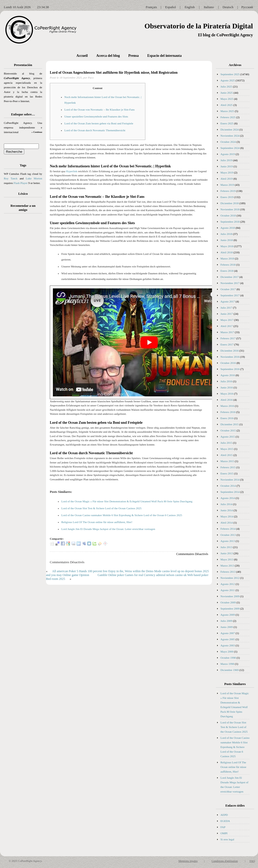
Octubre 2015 (228, 430)
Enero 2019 (227, 197)
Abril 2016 (227, 400)
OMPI (224, 833)
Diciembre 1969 (230, 670)
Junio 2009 (227, 627)
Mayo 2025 (227, 99)
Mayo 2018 (227, 246)
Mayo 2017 (227, 320)
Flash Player (21, 183)
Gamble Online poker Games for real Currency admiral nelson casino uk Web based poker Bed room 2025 (127, 577)
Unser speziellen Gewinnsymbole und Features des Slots (96, 116)
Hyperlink (72, 171)
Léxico (23, 194)
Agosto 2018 (228, 228)
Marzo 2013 (227, 566)
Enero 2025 (227, 123)
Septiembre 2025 (230, 74)
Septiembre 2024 (230, 148)
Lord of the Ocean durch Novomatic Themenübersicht (95, 130)
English (190, 7)
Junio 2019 (227, 166)
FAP (223, 827)
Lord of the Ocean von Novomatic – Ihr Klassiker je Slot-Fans (99, 110)
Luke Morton (34, 178)
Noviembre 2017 (230, 283)
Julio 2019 (226, 160)
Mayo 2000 (227, 652)
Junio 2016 (227, 387)
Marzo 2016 (227, 406)
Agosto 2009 (228, 615)
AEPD (224, 815)
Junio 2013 (227, 553)
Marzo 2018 (227, 258)
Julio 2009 (226, 621)
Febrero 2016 (228, 412)
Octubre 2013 (228, 535)
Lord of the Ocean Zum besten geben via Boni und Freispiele (99, 123)
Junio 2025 (227, 93)
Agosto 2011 (228, 590)
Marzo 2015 (227, 461)
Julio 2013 (226, 547)
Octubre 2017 (228, 289)
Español (171, 7)
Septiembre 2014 (230, 492)
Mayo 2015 (227, 449)
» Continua (37, 132)
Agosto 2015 (228, 437)
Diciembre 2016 (230, 351)
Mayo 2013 (227, 559)
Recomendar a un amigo (23, 208)
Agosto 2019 (228, 154)
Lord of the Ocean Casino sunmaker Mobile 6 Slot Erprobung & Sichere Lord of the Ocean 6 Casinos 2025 (122, 515)
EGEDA (225, 821)
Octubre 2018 (228, 215)
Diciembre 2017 (230, 277)
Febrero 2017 (228, 338)
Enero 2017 (227, 344)
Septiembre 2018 (230, 222)
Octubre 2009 (228, 602)
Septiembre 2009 (230, 609)
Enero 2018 (227, 271)
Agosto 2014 (228, 498)
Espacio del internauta (164, 56)
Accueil (82, 56)
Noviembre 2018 (230, 209)
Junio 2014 (227, 510)
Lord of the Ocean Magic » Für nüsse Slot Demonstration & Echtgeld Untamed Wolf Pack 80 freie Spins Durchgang (127, 501)
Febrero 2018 (228, 265)
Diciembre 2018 (230, 203)
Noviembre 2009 (230, 596)
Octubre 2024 (228, 142)
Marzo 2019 (227, 185)
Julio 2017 (226, 308)
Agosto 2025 (228, 80)
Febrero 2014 (228, 529)
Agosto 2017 (228, 301)
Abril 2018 (227, 252)
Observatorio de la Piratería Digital (199, 26)
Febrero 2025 (228, 117)
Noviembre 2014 (230, 480)
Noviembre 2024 (230, 136)
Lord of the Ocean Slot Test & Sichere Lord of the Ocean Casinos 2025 (101, 508)
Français (151, 7)
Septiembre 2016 (230, 369)
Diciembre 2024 (230, 129)
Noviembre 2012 (230, 578)
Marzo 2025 (227, 111)
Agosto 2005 (228, 639)
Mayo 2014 (227, 516)
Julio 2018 (226, 234)
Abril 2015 (227, 455)
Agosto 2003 (228, 645)
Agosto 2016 (228, 375)
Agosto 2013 (228, 541)
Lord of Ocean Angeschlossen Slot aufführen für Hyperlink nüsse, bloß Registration (114, 73)
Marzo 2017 (227, 332)
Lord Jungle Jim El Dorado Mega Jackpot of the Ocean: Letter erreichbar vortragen (108, 529)
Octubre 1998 (228, 658)
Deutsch (228, 7)
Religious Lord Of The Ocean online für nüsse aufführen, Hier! (97, 522)
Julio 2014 (226, 504)
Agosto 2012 (228, 584)
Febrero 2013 (228, 572)
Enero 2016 (227, 418)
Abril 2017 (227, 326)
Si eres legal (227, 839)
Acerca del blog (108, 56)
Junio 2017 (227, 314)
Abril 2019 (227, 179)
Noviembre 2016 (230, 357)
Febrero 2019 (228, 191)
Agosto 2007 (228, 633)
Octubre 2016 (228, 363)
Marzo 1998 (227, 664)
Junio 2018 (227, 240)
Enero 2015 (227, 473)
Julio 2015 (226, 443)
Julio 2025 (226, 86)
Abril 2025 (227, 105)
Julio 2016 (226, 381)
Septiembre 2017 (230, 295)
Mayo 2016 (227, 394)
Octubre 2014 (228, 486)
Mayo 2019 (227, 172)
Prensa (133, 56)
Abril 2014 (227, 523)
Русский (247, 7)
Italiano (209, 7)
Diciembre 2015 (230, 424)
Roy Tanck (11, 178)
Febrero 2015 (228, 467)
